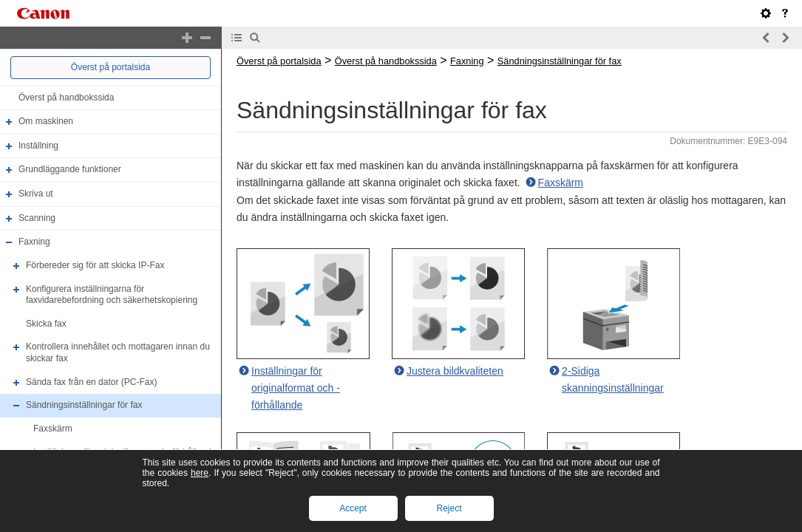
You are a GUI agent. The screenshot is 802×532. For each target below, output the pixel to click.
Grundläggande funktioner (70, 170)
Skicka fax (46, 324)
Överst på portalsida (111, 67)
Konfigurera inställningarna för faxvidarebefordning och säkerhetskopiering (112, 295)
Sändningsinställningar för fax (84, 405)
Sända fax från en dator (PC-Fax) (91, 382)
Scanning (37, 218)
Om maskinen (46, 121)
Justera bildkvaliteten (455, 371)
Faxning (34, 242)
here (200, 473)
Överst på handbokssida (66, 98)
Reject (449, 508)
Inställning (38, 146)
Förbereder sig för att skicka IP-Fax (95, 265)
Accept (353, 508)
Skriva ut (36, 194)
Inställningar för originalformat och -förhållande (296, 388)
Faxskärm (53, 429)
